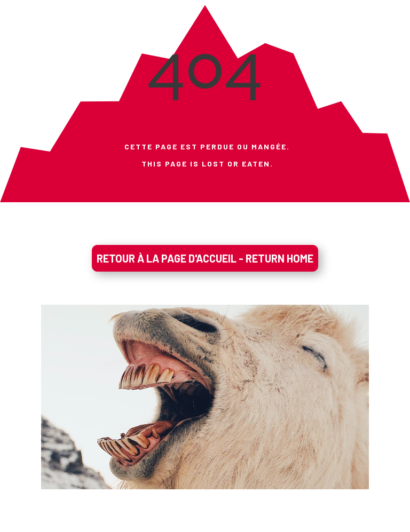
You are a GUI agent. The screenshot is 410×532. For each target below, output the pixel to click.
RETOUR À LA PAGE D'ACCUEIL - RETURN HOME (205, 258)
